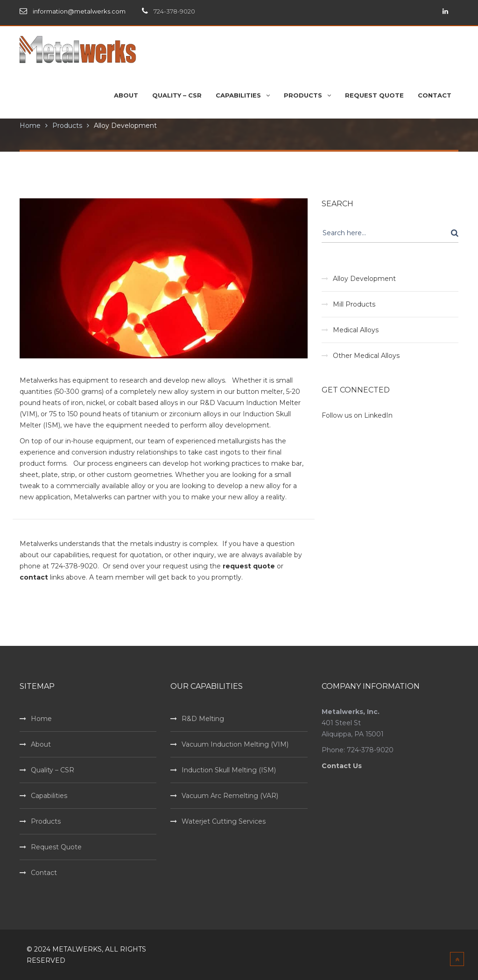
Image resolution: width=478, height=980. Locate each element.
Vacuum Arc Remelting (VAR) (230, 796)
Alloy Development (125, 126)
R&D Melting (203, 719)
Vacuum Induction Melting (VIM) (235, 744)
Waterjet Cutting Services (224, 821)
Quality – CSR (53, 770)
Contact (44, 873)
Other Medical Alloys (366, 356)
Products (67, 126)
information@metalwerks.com (79, 11)
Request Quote (56, 847)
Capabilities (49, 796)
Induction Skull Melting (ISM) (229, 770)
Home (30, 126)
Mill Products (354, 304)
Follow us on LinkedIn (357, 415)
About (41, 744)
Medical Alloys (356, 330)
